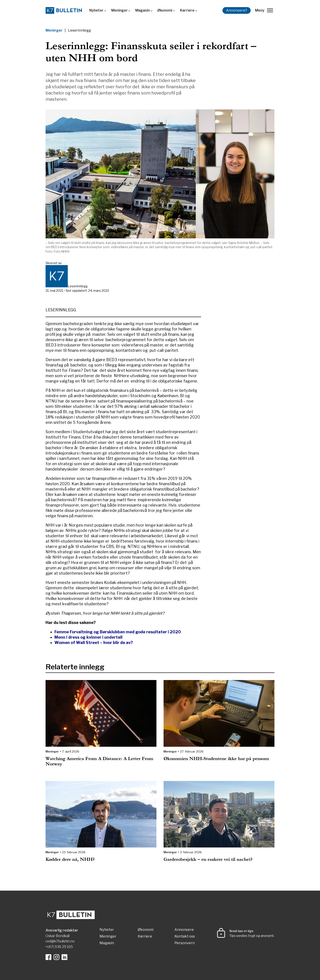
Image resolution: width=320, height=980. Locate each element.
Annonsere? (237, 10)
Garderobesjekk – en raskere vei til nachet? (208, 859)
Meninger (120, 10)
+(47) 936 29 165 (59, 947)
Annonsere (184, 930)
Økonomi (165, 10)
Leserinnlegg (79, 30)
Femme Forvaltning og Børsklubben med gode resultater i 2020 (118, 632)
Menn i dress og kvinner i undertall (88, 637)
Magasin (143, 10)
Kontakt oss (185, 937)
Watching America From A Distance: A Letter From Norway (99, 761)
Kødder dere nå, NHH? (70, 859)
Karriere (187, 10)
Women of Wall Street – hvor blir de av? (94, 643)
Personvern (185, 943)
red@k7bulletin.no (60, 941)
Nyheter (96, 10)
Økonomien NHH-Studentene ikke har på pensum (216, 759)
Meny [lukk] (264, 10)
